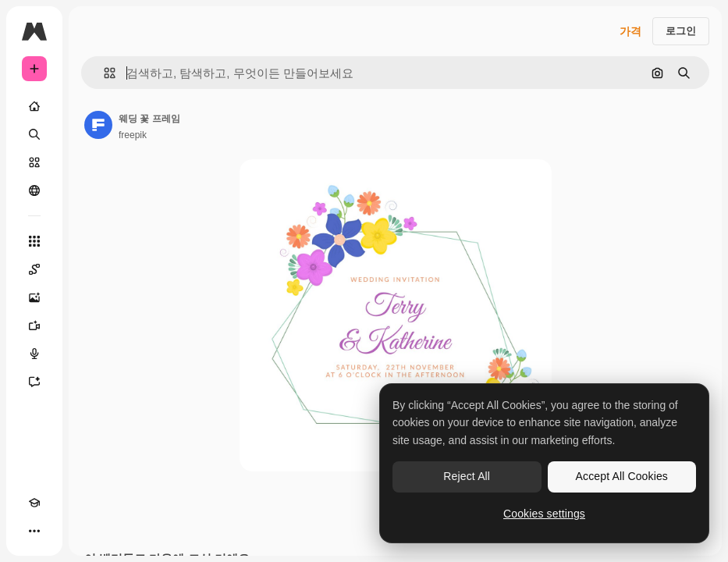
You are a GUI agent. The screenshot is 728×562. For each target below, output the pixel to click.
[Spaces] (34, 269)
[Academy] (34, 503)
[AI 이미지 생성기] (34, 297)
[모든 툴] (34, 241)
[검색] (34, 134)
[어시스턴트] (34, 382)
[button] (103, 73)
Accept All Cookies (622, 476)
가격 (630, 31)
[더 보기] (34, 531)
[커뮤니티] (34, 190)
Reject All (467, 476)
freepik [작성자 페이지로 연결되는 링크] (133, 135)
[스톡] (34, 162)
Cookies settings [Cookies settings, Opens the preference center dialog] (544, 514)
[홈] (34, 106)
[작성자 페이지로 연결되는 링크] (98, 125)
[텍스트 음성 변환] (34, 354)
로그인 (681, 31)
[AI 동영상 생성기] (34, 325)
